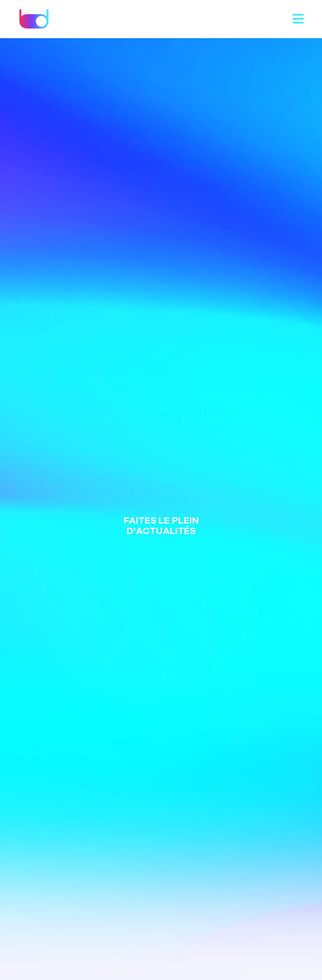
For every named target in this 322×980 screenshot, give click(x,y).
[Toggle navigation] (298, 19)
